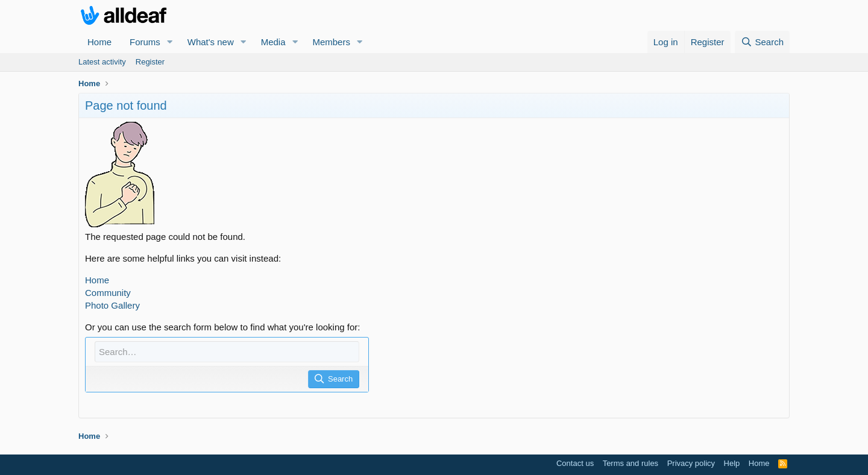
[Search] (762, 42)
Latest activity (102, 62)
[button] (170, 42)
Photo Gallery (112, 305)
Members (331, 42)
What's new (211, 42)
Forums (145, 42)
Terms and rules (631, 463)
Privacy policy (691, 463)
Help (732, 463)
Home (99, 42)
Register (150, 62)
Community (108, 293)
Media (273, 42)
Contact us (575, 463)
